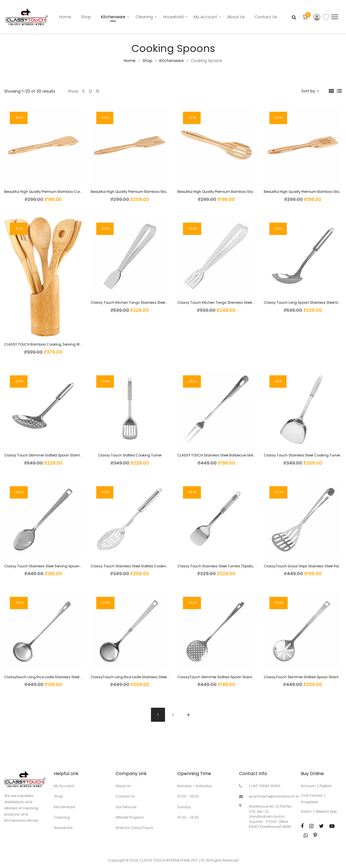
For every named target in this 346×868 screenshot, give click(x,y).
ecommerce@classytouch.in (274, 796)
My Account (64, 786)
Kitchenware (113, 17)
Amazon (308, 786)
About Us (236, 17)
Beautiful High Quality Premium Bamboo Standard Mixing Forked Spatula (153, 192)
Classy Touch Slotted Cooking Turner (130, 455)
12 (90, 91)
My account (205, 17)
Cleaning (144, 17)
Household (173, 17)
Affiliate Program (130, 817)
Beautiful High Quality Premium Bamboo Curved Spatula (53, 192)
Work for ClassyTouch (134, 828)
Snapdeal (309, 802)
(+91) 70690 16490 (265, 786)
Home (65, 17)
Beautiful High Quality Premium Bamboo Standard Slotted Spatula (234, 192)
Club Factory (312, 795)
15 (98, 91)
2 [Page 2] (173, 715)
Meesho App (326, 811)
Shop (86, 17)
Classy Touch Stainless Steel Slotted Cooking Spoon (136, 566)
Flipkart (326, 786)
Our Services (126, 807)
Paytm (306, 811)
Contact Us (266, 17)
